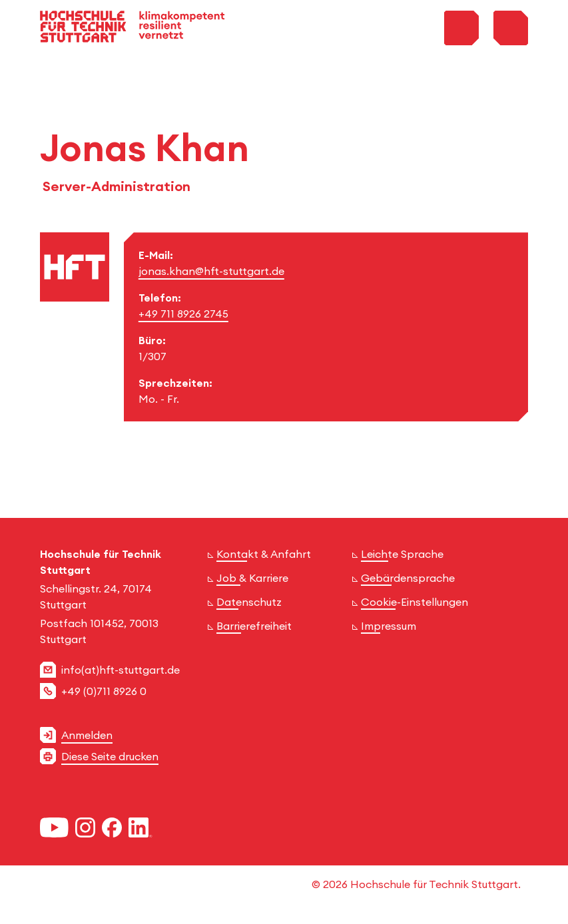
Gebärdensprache (408, 578)
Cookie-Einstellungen (415, 602)
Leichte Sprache (402, 554)
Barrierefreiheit (254, 626)
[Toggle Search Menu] (461, 28)
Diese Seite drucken (110, 756)
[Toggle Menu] (511, 28)
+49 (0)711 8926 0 (104, 691)
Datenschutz (249, 602)
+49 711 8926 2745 (183, 314)
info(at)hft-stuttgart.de (121, 670)
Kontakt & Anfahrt (264, 554)
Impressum (389, 626)
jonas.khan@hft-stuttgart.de (211, 271)
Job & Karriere (252, 578)
